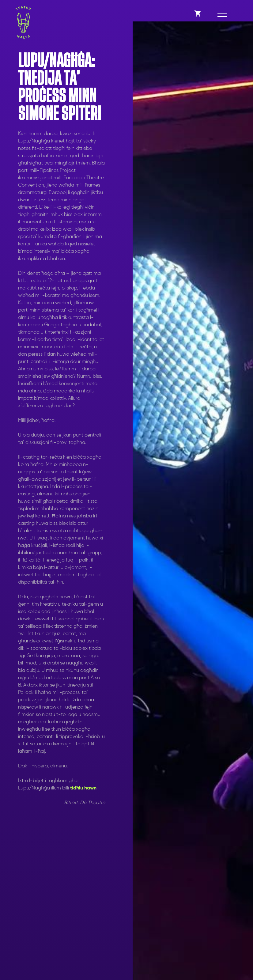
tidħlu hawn (84, 788)
